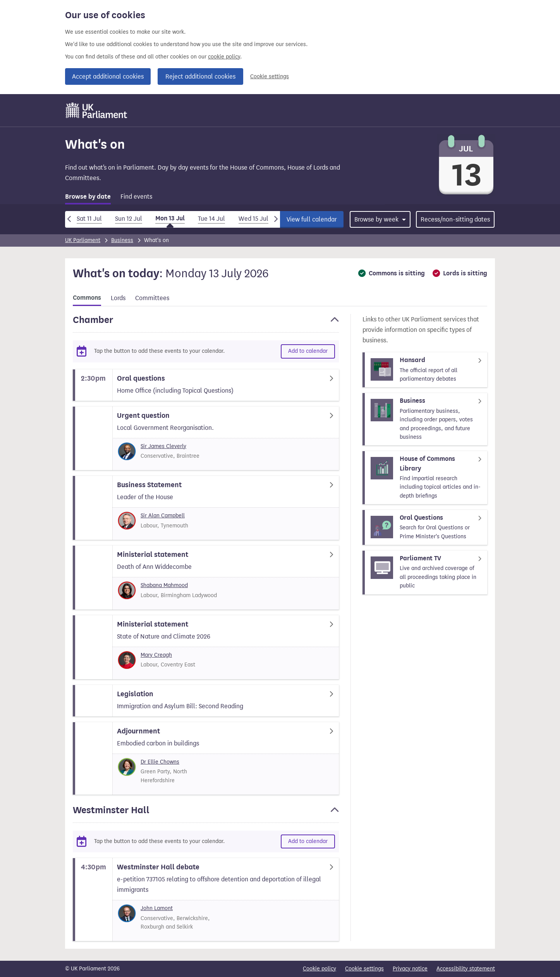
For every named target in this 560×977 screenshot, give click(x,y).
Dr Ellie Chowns (160, 762)
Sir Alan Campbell (163, 516)
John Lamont (157, 908)
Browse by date (88, 197)
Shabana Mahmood (164, 585)
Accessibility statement (466, 969)
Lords (118, 298)
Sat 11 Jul (89, 219)
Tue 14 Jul (211, 219)
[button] (206, 323)
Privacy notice (410, 969)
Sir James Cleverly (163, 446)
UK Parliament (83, 240)
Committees (152, 298)
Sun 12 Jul (129, 219)
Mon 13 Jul (170, 218)
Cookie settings (270, 76)
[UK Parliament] (97, 110)
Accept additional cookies (108, 76)
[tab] (88, 198)
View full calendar (312, 219)
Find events (136, 197)
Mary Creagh (156, 655)
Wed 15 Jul (253, 219)
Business (122, 240)
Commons (87, 298)
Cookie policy (320, 969)
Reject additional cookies (200, 76)
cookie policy (224, 57)
